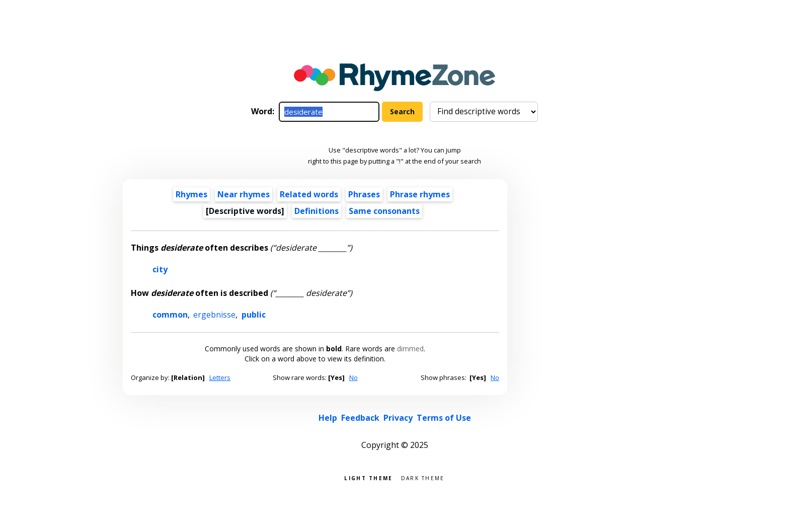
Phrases (364, 194)
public (254, 315)
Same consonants (384, 211)
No (353, 377)
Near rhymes (244, 194)
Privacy (398, 418)
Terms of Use (444, 418)
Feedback (360, 418)
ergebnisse (214, 315)
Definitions (317, 211)
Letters (220, 377)
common (170, 315)
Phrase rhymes (420, 194)
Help (328, 418)
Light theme (368, 477)
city (160, 269)
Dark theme (423, 477)
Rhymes (191, 194)
